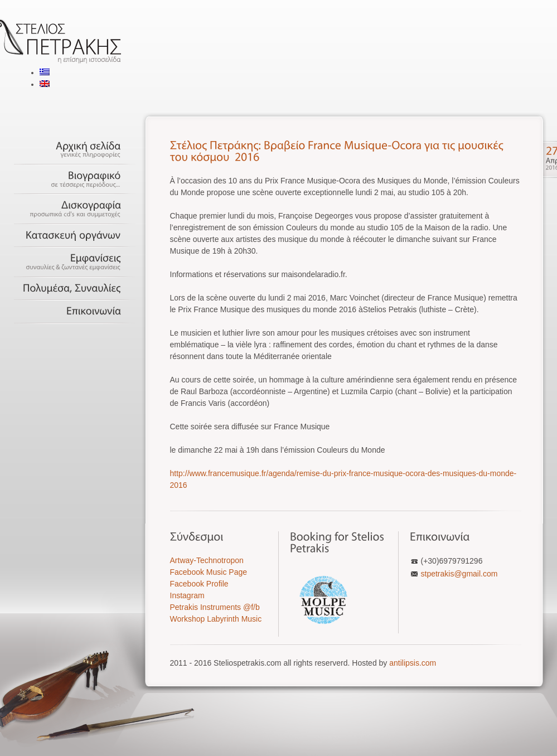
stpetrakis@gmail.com (459, 574)
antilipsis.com (413, 663)
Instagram (187, 595)
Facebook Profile (199, 584)
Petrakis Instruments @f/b (215, 607)
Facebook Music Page (209, 572)
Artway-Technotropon (207, 560)
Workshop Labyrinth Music (216, 619)
